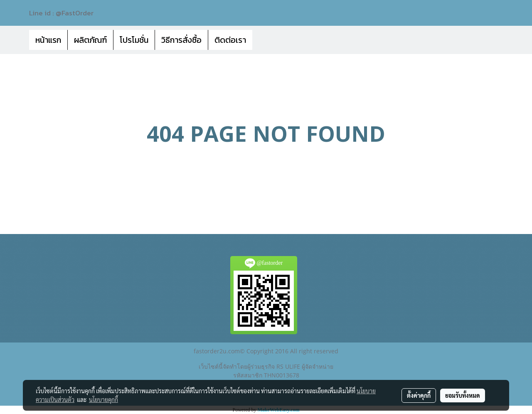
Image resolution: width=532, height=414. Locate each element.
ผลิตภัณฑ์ (90, 40)
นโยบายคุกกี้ (103, 399)
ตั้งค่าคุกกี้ (419, 395)
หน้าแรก (48, 40)
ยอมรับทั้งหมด (463, 395)
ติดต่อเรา (230, 40)
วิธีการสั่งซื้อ (181, 40)
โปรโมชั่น (134, 40)
